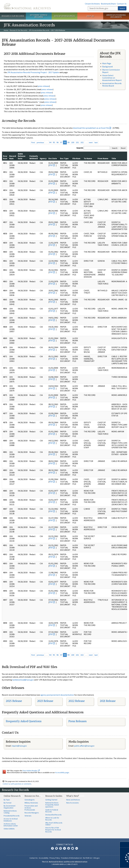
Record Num (13, 157)
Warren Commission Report (111, 71)
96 (58, 142)
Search (122, 8)
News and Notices (73, 800)
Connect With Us (65, 844)
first (33, 142)
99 (69, 142)
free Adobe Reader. (31, 771)
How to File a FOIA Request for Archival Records (53, 830)
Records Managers (32, 813)
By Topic (7, 800)
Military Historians (31, 803)
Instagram (60, 848)
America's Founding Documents (116, 16)
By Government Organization (10, 807)
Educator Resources (64, 16)
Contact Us (122, 4)
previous (40, 142)
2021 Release (108, 701)
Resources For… (33, 796)
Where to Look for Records (52, 819)
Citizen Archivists (92, 4)
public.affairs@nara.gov (84, 746)
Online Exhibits (9, 829)
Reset (123, 148)
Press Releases (77, 721)
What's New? (73, 796)
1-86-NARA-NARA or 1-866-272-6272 (65, 864)
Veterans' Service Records (39, 16)
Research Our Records (13, 16)
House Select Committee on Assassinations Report (112, 78)
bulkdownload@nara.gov (23, 680)
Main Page (107, 63)
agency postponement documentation (57, 695)
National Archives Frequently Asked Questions (52, 805)
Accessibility (44, 858)
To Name (88, 158)
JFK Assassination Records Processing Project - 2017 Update (33, 72)
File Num (76, 158)
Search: (80, 148)
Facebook (52, 848)
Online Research (12, 796)
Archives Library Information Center (11, 825)
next (91, 142)
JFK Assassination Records (39, 30)
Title (114, 158)
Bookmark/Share (108, 4)
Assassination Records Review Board (112, 84)
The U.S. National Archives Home (27, 6)
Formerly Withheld (34, 157)
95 (54, 142)
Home (6, 30)
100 (73, 142)
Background (107, 67)
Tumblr (64, 848)
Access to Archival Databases (11, 820)
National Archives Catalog (10, 812)
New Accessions (72, 803)
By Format (7, 803)
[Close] (126, 845)
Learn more (107, 863)
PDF (51, 165)
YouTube (69, 848)
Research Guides (54, 796)
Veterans (28, 816)
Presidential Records (12, 816)
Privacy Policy (55, 858)
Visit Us (90, 16)
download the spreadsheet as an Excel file (91, 128)
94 (50, 142)
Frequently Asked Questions (24, 721)
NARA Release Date (22, 156)
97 (61, 142)
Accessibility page (62, 772)
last (96, 142)
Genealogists (30, 800)
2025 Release (14, 701)
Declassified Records (53, 815)
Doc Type (64, 158)
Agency (43, 158)
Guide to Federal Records (52, 811)
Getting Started (51, 800)
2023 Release (45, 701)
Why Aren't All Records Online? (54, 824)
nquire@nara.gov (19, 746)
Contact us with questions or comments (17, 784)
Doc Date (53, 158)
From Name (103, 158)
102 (82, 142)
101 (77, 142)
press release (43, 86)
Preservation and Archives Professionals (31, 808)
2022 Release (77, 701)
